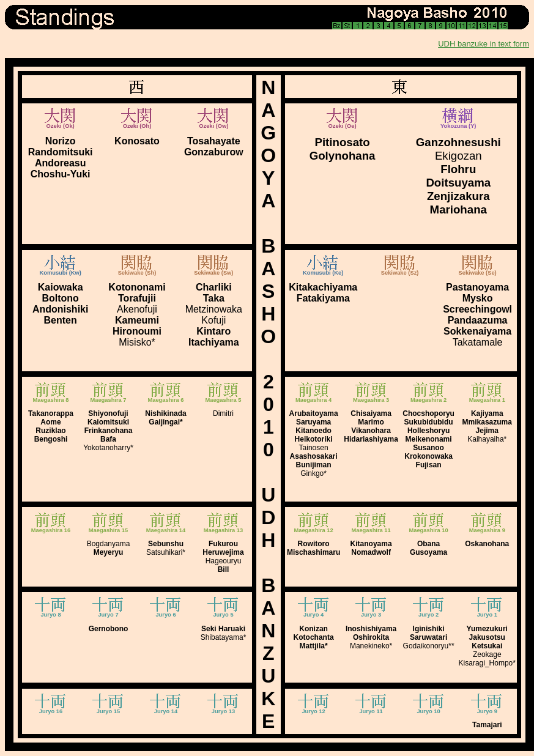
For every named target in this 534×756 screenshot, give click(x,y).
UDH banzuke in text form (484, 44)
